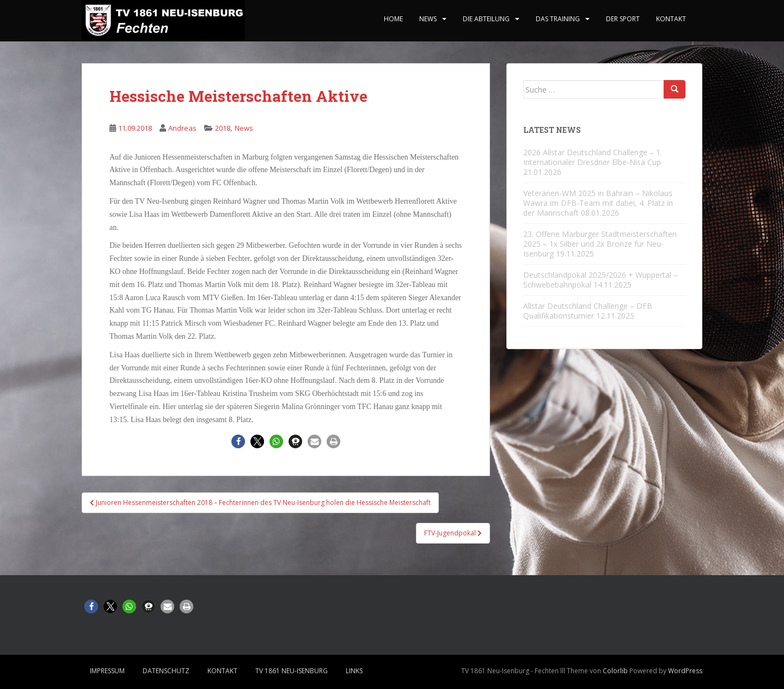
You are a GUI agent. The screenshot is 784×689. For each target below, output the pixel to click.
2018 (223, 128)
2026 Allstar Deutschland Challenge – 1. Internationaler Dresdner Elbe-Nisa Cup (593, 157)
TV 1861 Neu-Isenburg (292, 671)
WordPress (685, 671)
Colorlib (615, 671)
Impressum (107, 671)
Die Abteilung (486, 19)
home (393, 19)
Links (354, 671)
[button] (238, 441)
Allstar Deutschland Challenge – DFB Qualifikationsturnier (588, 311)
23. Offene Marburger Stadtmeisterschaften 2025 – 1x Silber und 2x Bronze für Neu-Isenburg (600, 244)
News (428, 19)
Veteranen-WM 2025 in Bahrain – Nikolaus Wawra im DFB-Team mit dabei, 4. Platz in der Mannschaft (598, 203)
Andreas (182, 128)
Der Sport (623, 19)
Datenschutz (166, 671)
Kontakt (671, 19)
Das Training (558, 19)
